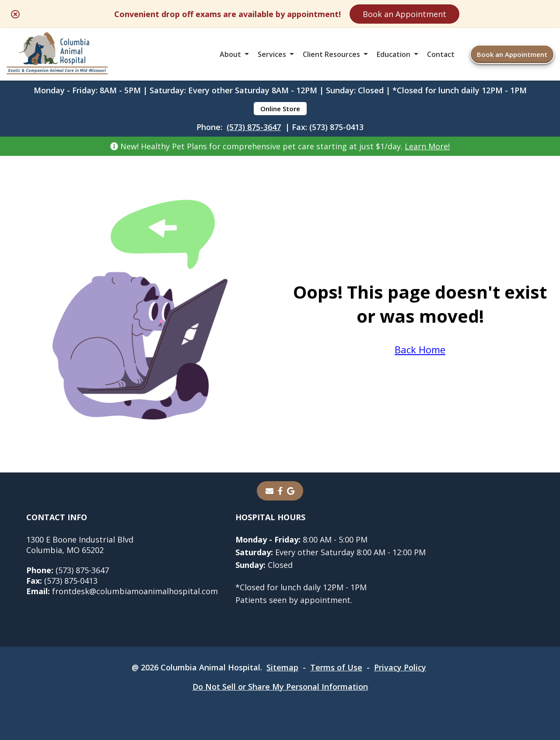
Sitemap (282, 667)
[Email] (269, 491)
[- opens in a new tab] (280, 491)
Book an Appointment (404, 14)
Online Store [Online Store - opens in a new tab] (280, 109)
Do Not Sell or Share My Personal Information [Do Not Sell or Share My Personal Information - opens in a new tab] (280, 687)
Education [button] (394, 54)
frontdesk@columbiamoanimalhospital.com (122, 591)
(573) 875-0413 (62, 581)
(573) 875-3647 (254, 127)
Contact (441, 54)
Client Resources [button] (331, 54)
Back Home (420, 349)
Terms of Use (336, 667)
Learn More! (427, 146)
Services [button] (272, 54)
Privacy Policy (400, 667)
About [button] (230, 54)
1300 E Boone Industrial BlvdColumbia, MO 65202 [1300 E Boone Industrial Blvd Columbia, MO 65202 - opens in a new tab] (80, 545)
